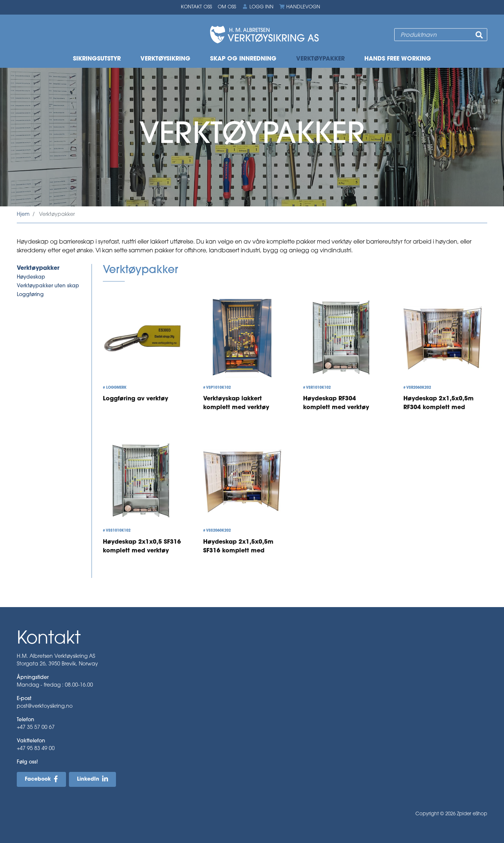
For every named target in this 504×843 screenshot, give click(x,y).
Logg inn (257, 7)
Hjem (23, 215)
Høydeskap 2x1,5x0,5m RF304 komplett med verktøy (439, 408)
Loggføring (30, 295)
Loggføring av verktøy (135, 399)
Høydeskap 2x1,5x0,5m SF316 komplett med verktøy (238, 551)
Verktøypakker (320, 59)
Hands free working (398, 59)
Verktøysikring (165, 59)
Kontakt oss (196, 7)
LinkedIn (88, 780)
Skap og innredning (243, 59)
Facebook (38, 780)
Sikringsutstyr (97, 59)
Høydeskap (31, 277)
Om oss (227, 7)
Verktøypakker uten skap (48, 286)
